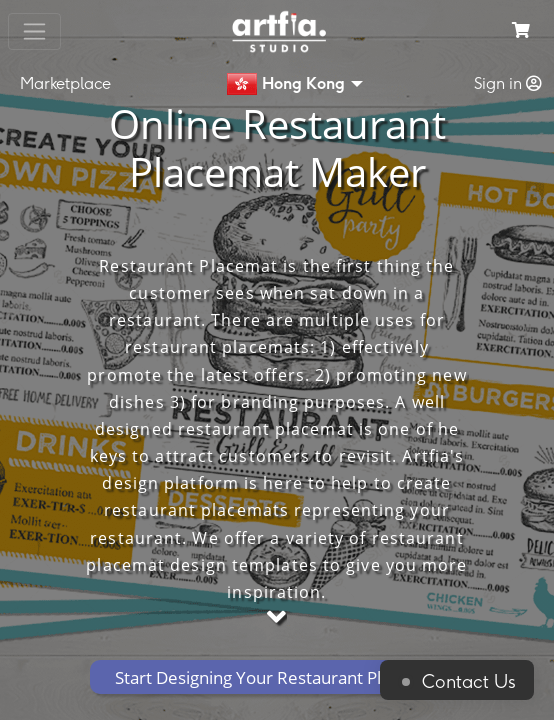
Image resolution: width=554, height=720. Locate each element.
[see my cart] (521, 31)
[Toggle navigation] (34, 31)
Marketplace (65, 83)
